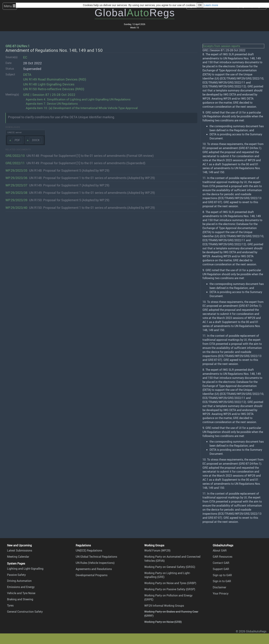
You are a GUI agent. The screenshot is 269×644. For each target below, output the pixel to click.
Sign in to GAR (222, 581)
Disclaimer (219, 587)
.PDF (17, 140)
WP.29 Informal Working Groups (164, 606)
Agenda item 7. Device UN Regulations (52, 104)
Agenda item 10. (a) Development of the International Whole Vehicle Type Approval (82, 108)
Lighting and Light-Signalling (25, 569)
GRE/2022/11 (15, 163)
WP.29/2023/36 (16, 178)
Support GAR (221, 569)
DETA (27, 75)
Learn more (211, 5)
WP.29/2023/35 (16, 170)
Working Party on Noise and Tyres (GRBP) (170, 583)
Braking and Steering (20, 599)
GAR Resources (223, 557)
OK (200, 5)
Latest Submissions (20, 550)
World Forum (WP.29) (157, 550)
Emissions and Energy (21, 587)
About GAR (220, 550)
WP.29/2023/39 (16, 200)
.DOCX (35, 140)
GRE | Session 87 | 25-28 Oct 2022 (49, 95)
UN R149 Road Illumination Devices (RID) (55, 79)
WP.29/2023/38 (16, 193)
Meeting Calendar (18, 557)
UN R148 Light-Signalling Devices (49, 84)
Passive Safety (16, 575)
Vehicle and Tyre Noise (21, 593)
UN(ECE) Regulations (89, 550)
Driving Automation (19, 581)
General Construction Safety (25, 612)
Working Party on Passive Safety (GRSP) (170, 589)
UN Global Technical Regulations (96, 557)
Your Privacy (221, 593)
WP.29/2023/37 (16, 185)
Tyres (10, 605)
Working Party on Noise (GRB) (163, 622)
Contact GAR (221, 563)
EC (25, 57)
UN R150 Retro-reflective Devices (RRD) (54, 89)
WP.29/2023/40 (16, 208)
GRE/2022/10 (15, 156)
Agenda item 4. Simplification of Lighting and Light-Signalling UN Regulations (78, 99)
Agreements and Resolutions (94, 569)
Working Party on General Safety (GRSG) (170, 567)
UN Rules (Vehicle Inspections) (95, 563)
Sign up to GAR (222, 575)
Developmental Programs (92, 575)
